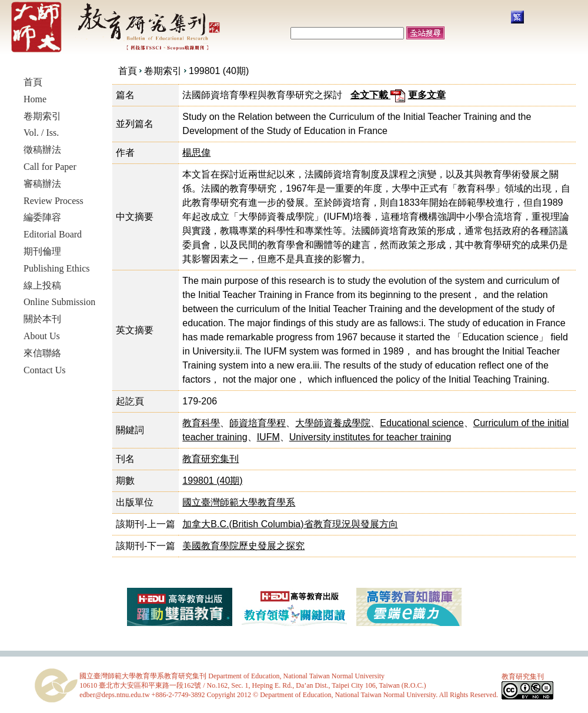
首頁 (128, 71)
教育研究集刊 (211, 459)
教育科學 (201, 423)
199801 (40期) (219, 71)
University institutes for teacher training (370, 437)
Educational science (422, 423)
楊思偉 (196, 153)
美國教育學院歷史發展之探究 (243, 546)
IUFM (268, 437)
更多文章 (427, 95)
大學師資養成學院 (333, 423)
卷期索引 (163, 71)
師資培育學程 (258, 423)
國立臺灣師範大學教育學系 (239, 502)
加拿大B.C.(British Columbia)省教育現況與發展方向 (290, 524)
